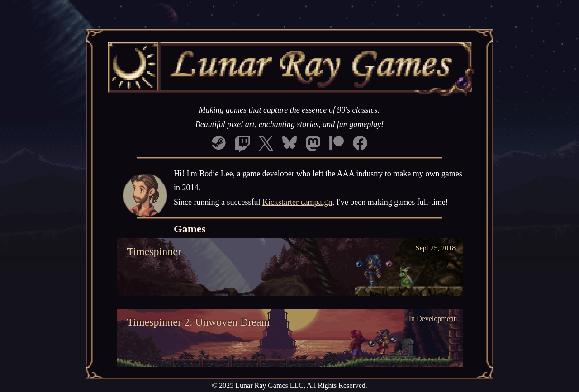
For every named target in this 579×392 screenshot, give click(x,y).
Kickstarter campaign (297, 202)
